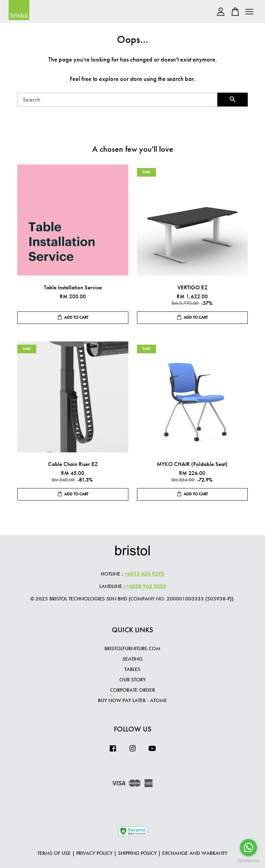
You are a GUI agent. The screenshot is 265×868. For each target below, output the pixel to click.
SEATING (132, 659)
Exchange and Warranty (195, 853)
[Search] (117, 100)
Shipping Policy (137, 853)
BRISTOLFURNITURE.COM (132, 648)
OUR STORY (132, 680)
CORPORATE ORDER (132, 690)
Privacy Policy (94, 853)
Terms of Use (54, 853)
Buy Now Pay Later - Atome (132, 700)
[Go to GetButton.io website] (248, 861)
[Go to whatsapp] (248, 848)
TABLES (132, 669)
